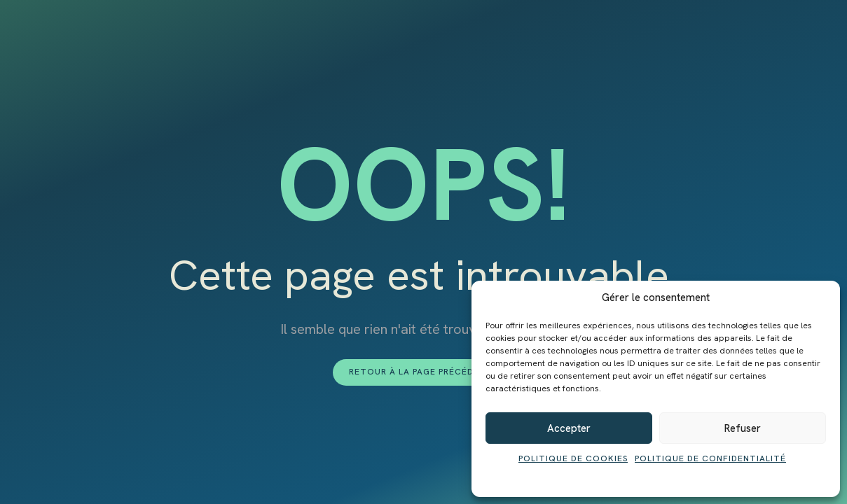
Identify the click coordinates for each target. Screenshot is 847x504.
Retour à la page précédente (423, 372)
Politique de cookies (573, 458)
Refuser (743, 428)
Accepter (569, 428)
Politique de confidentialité (710, 458)
